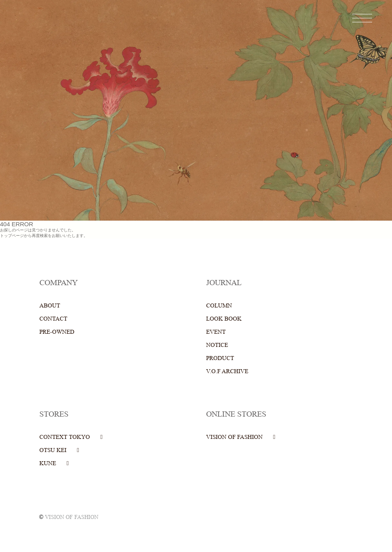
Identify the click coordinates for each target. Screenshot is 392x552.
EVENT (216, 332)
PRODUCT (220, 358)
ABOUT (50, 306)
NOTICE (217, 345)
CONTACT (53, 319)
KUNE (48, 463)
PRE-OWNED (57, 332)
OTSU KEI (53, 450)
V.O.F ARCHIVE (227, 371)
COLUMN (219, 306)
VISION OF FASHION (234, 437)
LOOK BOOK (224, 319)
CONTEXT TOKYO (65, 437)
